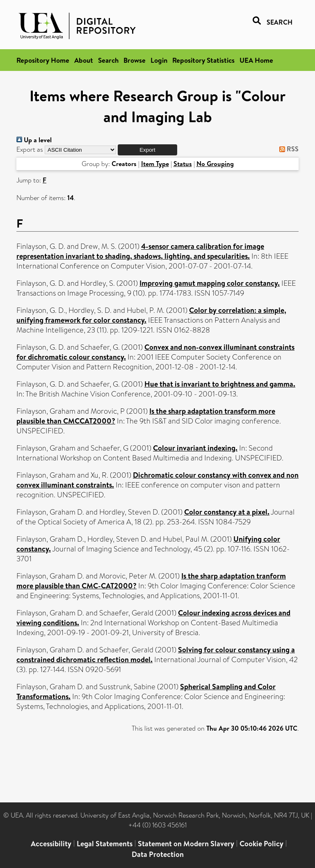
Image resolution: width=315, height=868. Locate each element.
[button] (147, 150)
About (84, 60)
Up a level (34, 140)
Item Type (155, 164)
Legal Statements (105, 844)
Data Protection (158, 854)
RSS (287, 149)
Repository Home (43, 60)
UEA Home (256, 60)
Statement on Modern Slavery (186, 844)
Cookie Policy (261, 844)
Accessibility (51, 844)
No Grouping (215, 164)
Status (183, 164)
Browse (135, 60)
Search (108, 60)
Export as (30, 149)
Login (159, 60)
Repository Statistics (203, 60)
